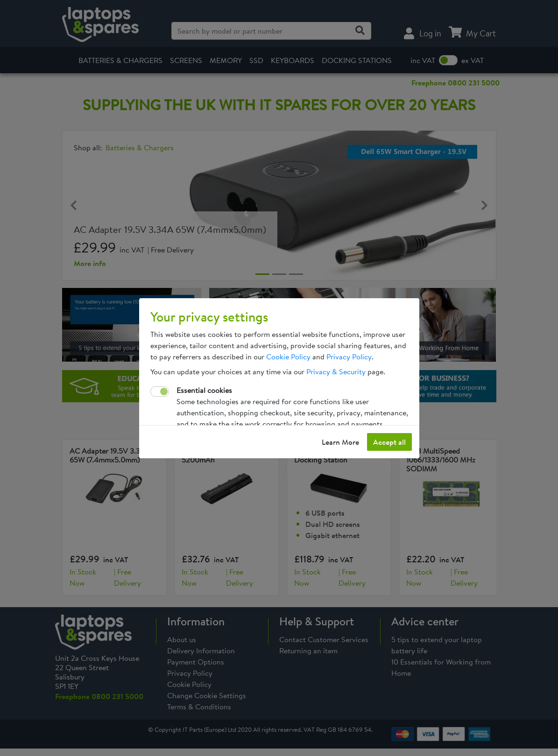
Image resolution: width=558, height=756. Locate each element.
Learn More (340, 442)
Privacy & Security (336, 371)
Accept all (389, 442)
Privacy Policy (349, 357)
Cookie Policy (288, 357)
